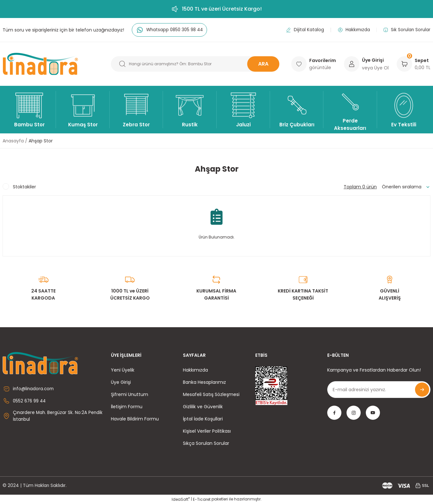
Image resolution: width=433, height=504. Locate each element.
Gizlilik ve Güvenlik (203, 407)
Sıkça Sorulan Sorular (206, 443)
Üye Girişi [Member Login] (373, 60)
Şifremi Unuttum (130, 394)
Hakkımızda (195, 370)
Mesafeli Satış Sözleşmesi (211, 394)
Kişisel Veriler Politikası (207, 431)
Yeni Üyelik (123, 370)
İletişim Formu (127, 407)
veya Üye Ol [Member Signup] (375, 68)
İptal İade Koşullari (203, 419)
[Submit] (422, 390)
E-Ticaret (202, 499)
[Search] (195, 64)
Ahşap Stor (41, 141)
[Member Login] (352, 64)
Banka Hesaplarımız (204, 382)
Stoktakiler (24, 187)
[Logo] (41, 64)
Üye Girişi (121, 382)
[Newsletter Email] (379, 390)
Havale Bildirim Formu (135, 419)
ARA (263, 64)
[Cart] (404, 64)
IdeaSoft (181, 499)
